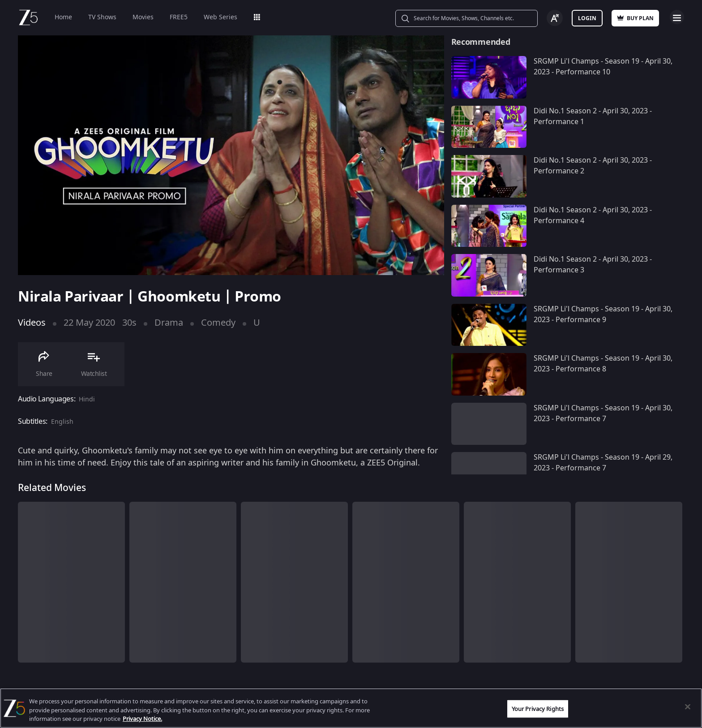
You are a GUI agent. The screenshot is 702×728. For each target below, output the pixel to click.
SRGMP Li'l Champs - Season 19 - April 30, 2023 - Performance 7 (603, 414)
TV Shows (102, 17)
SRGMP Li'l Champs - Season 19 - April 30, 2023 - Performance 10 (603, 67)
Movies (143, 17)
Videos (32, 323)
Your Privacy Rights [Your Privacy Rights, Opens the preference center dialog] (538, 709)
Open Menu (677, 17)
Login (587, 18)
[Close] (688, 706)
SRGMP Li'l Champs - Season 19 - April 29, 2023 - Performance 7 (603, 463)
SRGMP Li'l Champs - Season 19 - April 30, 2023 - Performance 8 (603, 364)
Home (63, 17)
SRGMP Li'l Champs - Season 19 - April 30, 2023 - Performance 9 (603, 314)
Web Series (220, 17)
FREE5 (179, 17)
